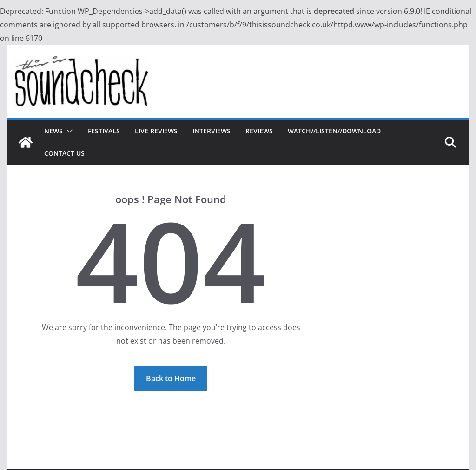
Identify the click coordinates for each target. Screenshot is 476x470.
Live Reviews (156, 131)
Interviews (212, 131)
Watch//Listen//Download (334, 131)
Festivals (104, 131)
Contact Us (64, 153)
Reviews (259, 131)
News (53, 131)
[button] (68, 131)
